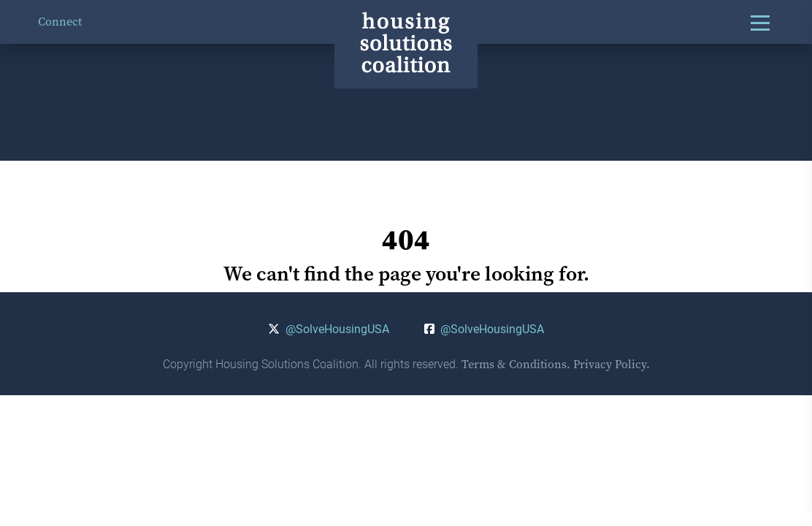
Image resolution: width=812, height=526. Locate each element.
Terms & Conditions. (516, 364)
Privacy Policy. (612, 364)
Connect (60, 22)
